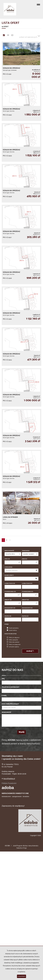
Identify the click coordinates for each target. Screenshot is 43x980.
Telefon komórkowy (11, 687)
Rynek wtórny (12, 630)
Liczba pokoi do (27, 583)
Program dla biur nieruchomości (27, 846)
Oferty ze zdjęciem (13, 638)
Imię (3, 679)
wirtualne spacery (13, 647)
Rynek (7, 624)
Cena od (7, 559)
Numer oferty (9, 575)
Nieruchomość (9, 551)
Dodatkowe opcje (11, 634)
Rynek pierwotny (13, 628)
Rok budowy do (27, 608)
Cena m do (25, 600)
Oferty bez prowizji (13, 642)
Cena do (25, 559)
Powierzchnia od (10, 592)
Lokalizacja (8, 567)
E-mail (4, 696)
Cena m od (8, 600)
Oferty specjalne (12, 640)
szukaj (30, 651)
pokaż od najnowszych (30, 36)
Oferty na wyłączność (14, 645)
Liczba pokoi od (10, 583)
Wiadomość (6, 712)
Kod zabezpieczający (10, 704)
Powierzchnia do (28, 592)
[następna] (10, 540)
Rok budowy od (10, 608)
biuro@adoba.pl (9, 779)
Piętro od (8, 616)
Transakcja (26, 551)
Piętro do (25, 616)
